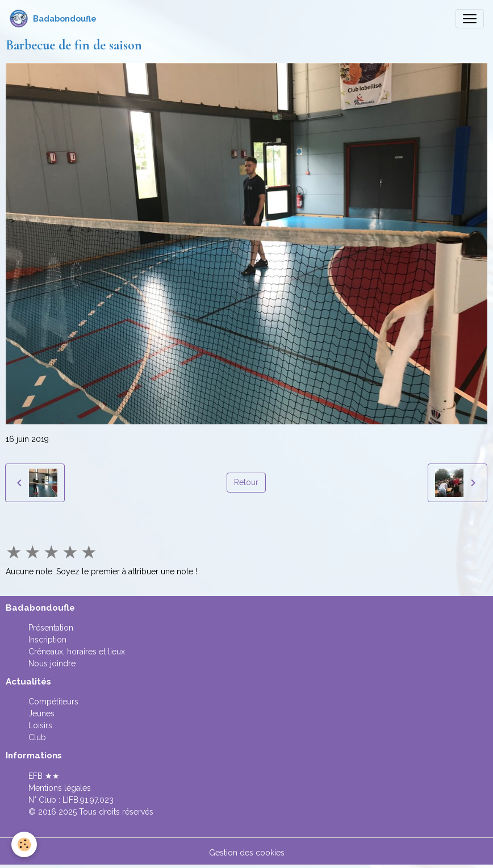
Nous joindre (52, 663)
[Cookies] (24, 844)
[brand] (53, 19)
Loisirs (40, 725)
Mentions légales (60, 788)
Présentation (51, 628)
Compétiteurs (53, 702)
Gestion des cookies (247, 853)
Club (37, 737)
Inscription (47, 640)
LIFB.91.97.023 (88, 800)
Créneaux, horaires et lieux (77, 652)
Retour (246, 482)
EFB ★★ (44, 776)
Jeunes (41, 713)
